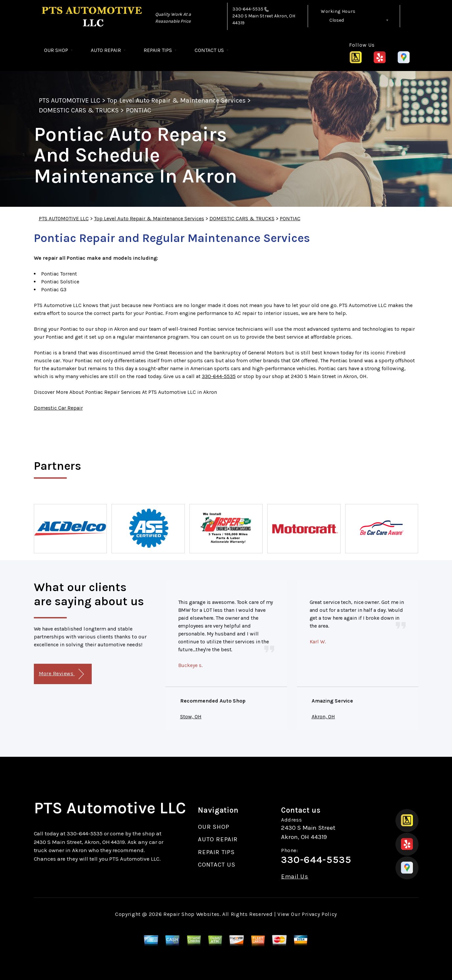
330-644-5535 (248, 9)
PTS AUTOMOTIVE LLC (70, 100)
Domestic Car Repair (58, 408)
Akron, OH (323, 717)
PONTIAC (139, 110)
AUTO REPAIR (106, 50)
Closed (337, 20)
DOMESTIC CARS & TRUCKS (79, 110)
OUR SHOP (56, 50)
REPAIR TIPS (158, 50)
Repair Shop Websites (191, 914)
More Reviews (61, 674)
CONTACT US (209, 50)
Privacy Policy (319, 914)
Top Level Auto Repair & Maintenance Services (176, 100)
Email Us (295, 877)
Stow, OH (191, 717)
